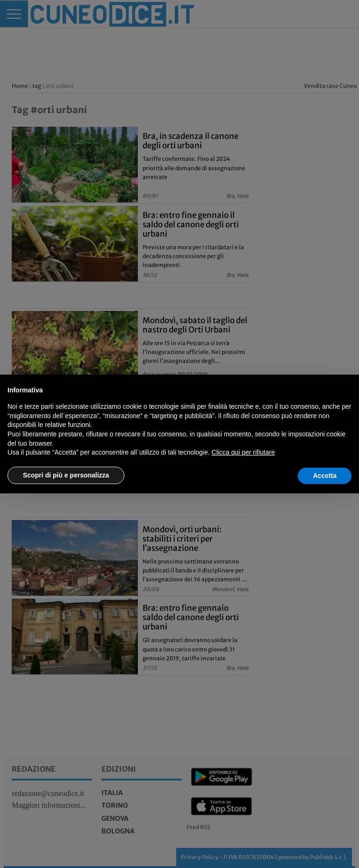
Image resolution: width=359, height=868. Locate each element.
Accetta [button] (325, 476)
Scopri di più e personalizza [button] (66, 475)
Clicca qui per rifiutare (243, 452)
